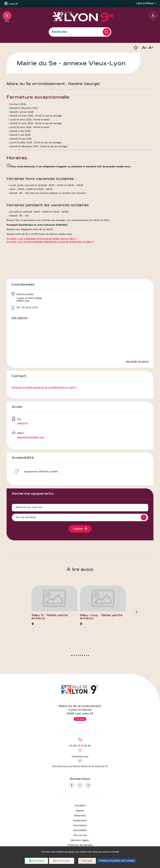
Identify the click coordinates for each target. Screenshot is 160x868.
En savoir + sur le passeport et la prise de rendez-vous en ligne (41, 239)
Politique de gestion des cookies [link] (117, 861)
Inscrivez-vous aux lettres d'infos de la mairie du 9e (80, 766)
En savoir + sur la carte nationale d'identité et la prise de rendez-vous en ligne (49, 242)
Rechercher (60, 32)
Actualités (80, 806)
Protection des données (80, 845)
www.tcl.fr (23, 423)
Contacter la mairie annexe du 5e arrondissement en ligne (43, 388)
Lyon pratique (147, 3)
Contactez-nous (80, 757)
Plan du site (80, 835)
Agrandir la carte (137, 361)
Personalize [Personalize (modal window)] (87, 861)
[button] (136, 48)
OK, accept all (36, 861)
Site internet (19, 318)
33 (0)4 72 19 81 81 (80, 746)
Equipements (80, 821)
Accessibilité (80, 830)
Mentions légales (80, 840)
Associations (80, 826)
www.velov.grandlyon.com (31, 437)
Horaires (80, 719)
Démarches (80, 816)
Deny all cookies (62, 861)
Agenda (80, 811)
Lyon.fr (14, 4)
